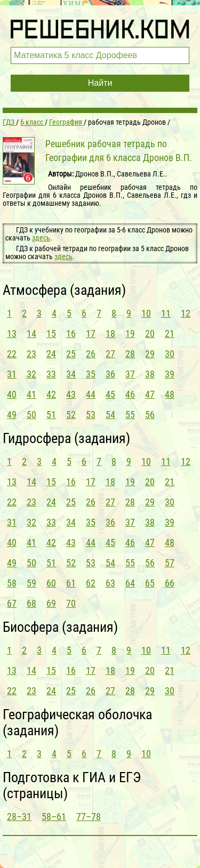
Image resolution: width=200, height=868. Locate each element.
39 (170, 374)
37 (130, 374)
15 (51, 333)
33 (51, 374)
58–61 (54, 817)
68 (31, 603)
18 (110, 333)
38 (150, 374)
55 (130, 415)
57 (170, 563)
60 (51, 583)
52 (71, 415)
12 (186, 313)
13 (12, 333)
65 (150, 583)
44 (91, 394)
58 (12, 583)
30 (170, 354)
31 (12, 374)
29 (150, 354)
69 (51, 603)
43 (71, 394)
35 (91, 374)
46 (130, 394)
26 (91, 354)
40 (12, 394)
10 (146, 313)
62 (91, 583)
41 (31, 394)
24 (51, 354)
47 (150, 394)
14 (31, 333)
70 (71, 603)
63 (110, 583)
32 (31, 374)
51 (51, 415)
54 (110, 415)
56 (150, 415)
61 (71, 583)
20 (150, 333)
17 (91, 333)
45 (110, 394)
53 (91, 415)
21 (170, 333)
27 (110, 354)
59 (31, 583)
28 (130, 354)
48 (170, 394)
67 (12, 603)
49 (12, 415)
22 (12, 354)
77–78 (89, 817)
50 (31, 415)
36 (110, 374)
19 (130, 333)
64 (130, 583)
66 (170, 583)
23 (31, 354)
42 (51, 394)
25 (71, 354)
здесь (41, 238)
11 (166, 313)
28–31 (19, 817)
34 (71, 374)
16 (71, 333)
